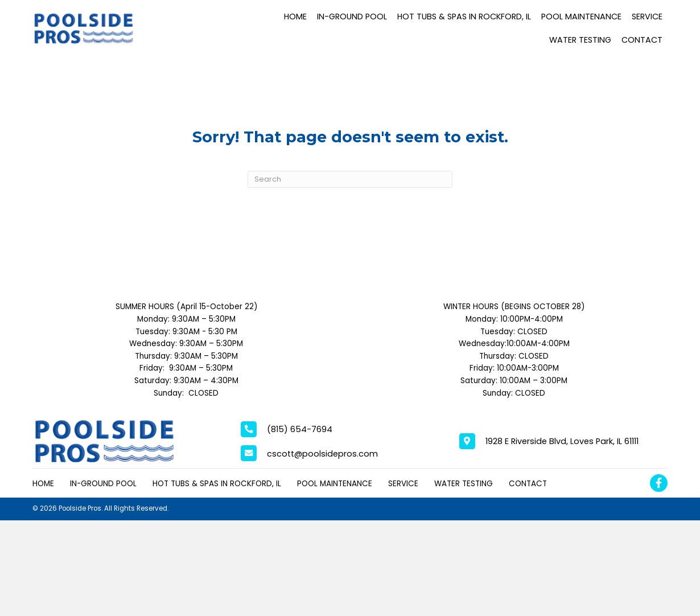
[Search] (350, 180)
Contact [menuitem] (528, 484)
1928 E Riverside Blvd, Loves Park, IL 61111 (562, 441)
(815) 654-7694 (300, 429)
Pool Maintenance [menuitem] (335, 484)
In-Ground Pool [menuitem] (103, 484)
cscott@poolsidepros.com (322, 454)
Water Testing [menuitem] (464, 484)
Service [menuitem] (403, 484)
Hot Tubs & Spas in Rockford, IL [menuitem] (217, 484)
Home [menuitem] (43, 484)
